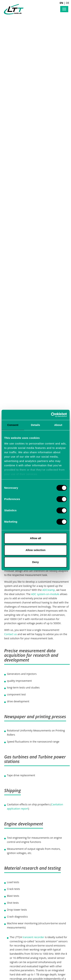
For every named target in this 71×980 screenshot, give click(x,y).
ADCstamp (49, 590)
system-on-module (48, 594)
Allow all (35, 538)
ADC (34, 594)
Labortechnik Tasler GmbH (14, 9)
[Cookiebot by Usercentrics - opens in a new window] (51, 415)
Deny (35, 562)
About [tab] (58, 425)
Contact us (10, 634)
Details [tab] (36, 425)
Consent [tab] (13, 425)
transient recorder (33, 937)
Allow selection (35, 550)
